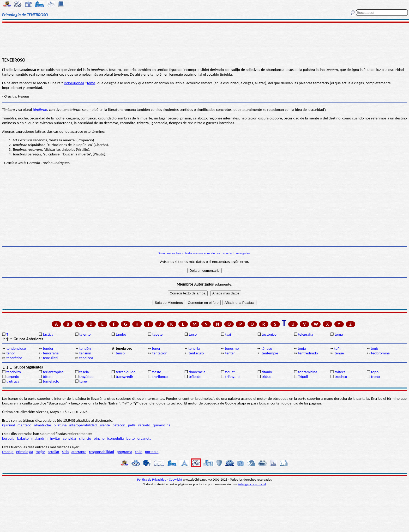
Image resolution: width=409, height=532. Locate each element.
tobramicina (308, 372)
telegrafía (306, 334)
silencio (85, 438)
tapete (158, 334)
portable (152, 452)
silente (105, 425)
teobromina (381, 353)
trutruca (13, 381)
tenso (120, 353)
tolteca (340, 372)
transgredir (125, 377)
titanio (267, 372)
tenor (11, 353)
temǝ (91, 83)
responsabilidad (101, 452)
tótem (48, 377)
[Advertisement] (204, 40)
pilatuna (60, 425)
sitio (65, 452)
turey (83, 381)
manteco (24, 425)
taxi (228, 334)
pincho (99, 438)
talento (85, 334)
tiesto (157, 372)
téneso (267, 348)
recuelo (144, 425)
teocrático (14, 358)
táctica (48, 334)
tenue (339, 353)
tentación (160, 353)
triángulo (232, 377)
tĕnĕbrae (40, 110)
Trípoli (303, 377)
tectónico (269, 334)
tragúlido (86, 377)
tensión (85, 353)
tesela (84, 372)
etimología (25, 452)
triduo (266, 377)
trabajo (8, 452)
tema (339, 334)
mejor (40, 452)
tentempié (270, 353)
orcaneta (145, 438)
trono (376, 377)
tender (48, 348)
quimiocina (162, 425)
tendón (85, 348)
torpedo (13, 377)
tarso (193, 334)
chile (139, 452)
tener (156, 348)
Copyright (176, 479)
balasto (23, 438)
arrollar (54, 452)
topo (375, 372)
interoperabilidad (83, 425)
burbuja (8, 438)
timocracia (197, 372)
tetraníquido (126, 372)
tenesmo (232, 348)
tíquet (230, 372)
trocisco (341, 377)
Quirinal (8, 425)
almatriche (42, 425)
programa (125, 452)
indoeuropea (74, 83)
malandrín (39, 438)
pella (132, 425)
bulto (131, 438)
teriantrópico (53, 372)
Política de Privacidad (152, 479)
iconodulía (115, 438)
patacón (119, 425)
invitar (55, 438)
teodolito (14, 372)
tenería (194, 348)
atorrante (79, 452)
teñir (338, 348)
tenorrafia (51, 353)
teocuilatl (50, 358)
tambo (121, 334)
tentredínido (308, 353)
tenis (375, 348)
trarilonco (160, 377)
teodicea (86, 358)
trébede (195, 377)
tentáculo (196, 353)
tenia (302, 348)
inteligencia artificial (252, 484)
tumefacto (51, 381)
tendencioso (16, 348)
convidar (70, 438)
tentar (230, 353)
